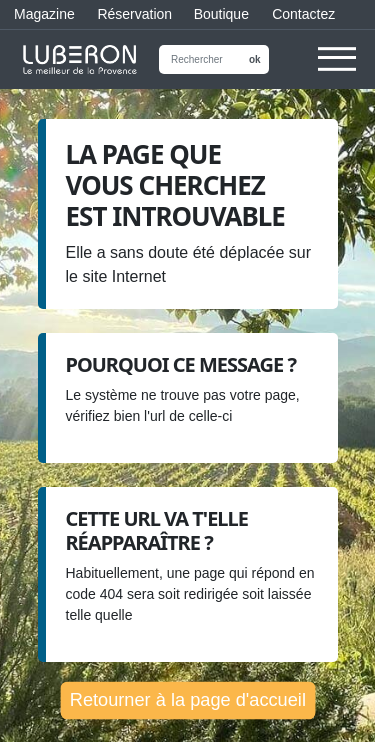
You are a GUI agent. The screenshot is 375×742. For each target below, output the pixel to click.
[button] (337, 69)
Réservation (131, 14)
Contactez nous (303, 18)
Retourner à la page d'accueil (187, 699)
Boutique (219, 14)
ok (255, 59)
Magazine (41, 14)
